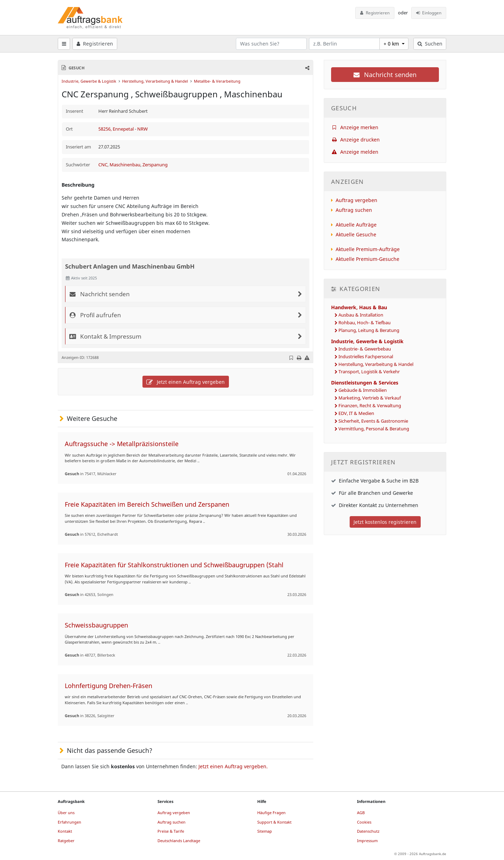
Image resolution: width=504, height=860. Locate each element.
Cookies (364, 822)
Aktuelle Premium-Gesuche (367, 259)
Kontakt (65, 831)
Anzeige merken (355, 127)
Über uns (66, 813)
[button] (307, 68)
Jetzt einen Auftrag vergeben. (233, 766)
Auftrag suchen (354, 210)
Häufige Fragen (271, 813)
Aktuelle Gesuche (356, 234)
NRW (142, 129)
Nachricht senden (385, 75)
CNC (103, 165)
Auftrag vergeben (356, 200)
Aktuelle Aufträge (356, 225)
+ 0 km (392, 44)
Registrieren (375, 13)
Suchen (430, 44)
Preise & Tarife (171, 831)
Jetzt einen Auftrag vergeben (185, 382)
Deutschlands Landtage (179, 841)
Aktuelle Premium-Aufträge (368, 249)
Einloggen (429, 13)
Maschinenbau (125, 165)
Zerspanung (155, 165)
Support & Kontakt (274, 822)
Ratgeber (66, 841)
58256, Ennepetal (117, 129)
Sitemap (265, 831)
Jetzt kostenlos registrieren (385, 522)
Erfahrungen (69, 822)
